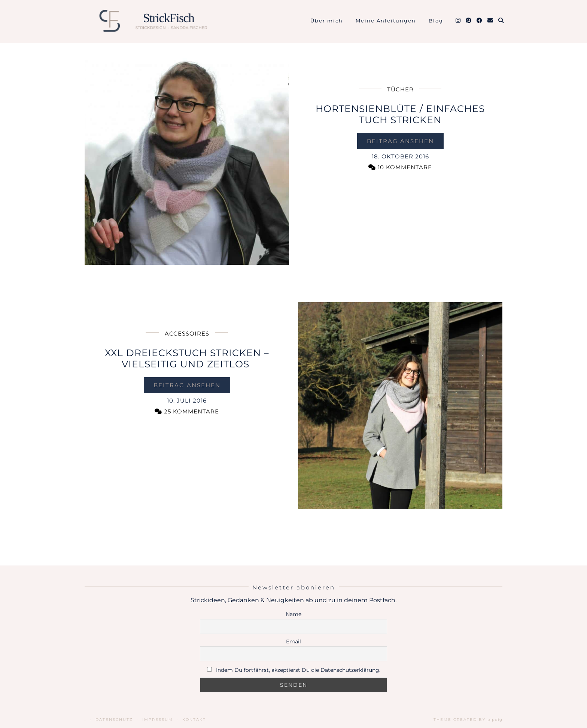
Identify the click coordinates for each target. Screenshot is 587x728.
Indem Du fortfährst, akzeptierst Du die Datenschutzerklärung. (298, 670)
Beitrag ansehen (400, 141)
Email (293, 641)
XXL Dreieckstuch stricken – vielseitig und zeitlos (187, 358)
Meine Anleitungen (386, 21)
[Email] (491, 21)
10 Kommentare (400, 167)
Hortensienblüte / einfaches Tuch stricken (400, 114)
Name (293, 614)
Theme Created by (468, 720)
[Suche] (501, 21)
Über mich (327, 21)
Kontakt (194, 720)
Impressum (158, 720)
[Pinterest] (469, 21)
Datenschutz (114, 720)
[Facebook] (480, 21)
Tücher (400, 89)
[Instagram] (458, 21)
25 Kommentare (187, 411)
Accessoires (187, 333)
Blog (436, 21)
